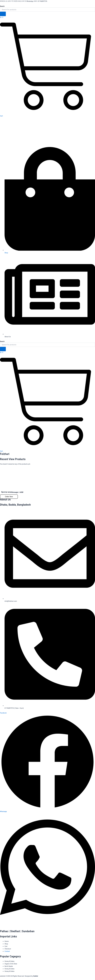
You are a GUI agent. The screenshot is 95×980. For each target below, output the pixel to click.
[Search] (3, 14)
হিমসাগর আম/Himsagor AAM (12, 492)
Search (2, 6)
